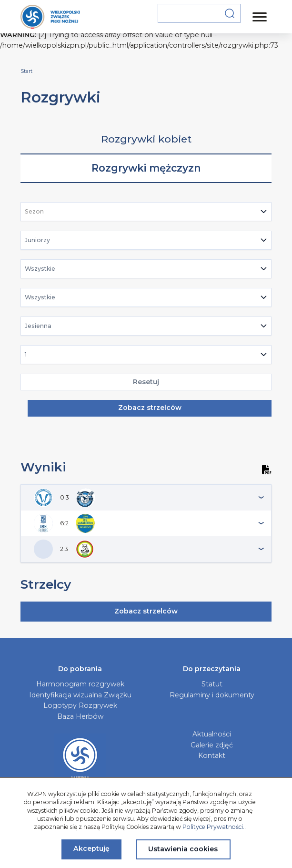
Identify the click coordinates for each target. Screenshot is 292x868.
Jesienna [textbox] (38, 326)
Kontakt (212, 756)
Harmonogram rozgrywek (80, 684)
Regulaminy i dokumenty (212, 695)
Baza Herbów (80, 716)
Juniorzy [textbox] (37, 240)
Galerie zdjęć (212, 745)
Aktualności (212, 734)
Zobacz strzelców (150, 408)
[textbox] (37, 212)
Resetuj (146, 382)
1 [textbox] (26, 354)
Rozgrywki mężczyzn (146, 168)
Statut (212, 684)
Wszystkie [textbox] (40, 269)
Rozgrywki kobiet (146, 139)
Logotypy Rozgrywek (80, 705)
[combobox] (146, 212)
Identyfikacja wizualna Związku (80, 695)
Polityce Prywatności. (213, 827)
